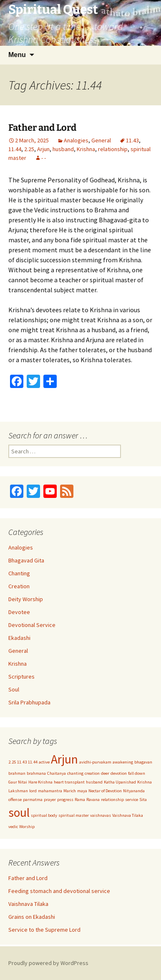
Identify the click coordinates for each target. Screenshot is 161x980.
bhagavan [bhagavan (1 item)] (143, 762)
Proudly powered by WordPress (48, 963)
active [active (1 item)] (44, 762)
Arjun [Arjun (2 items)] (64, 759)
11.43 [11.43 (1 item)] (22, 762)
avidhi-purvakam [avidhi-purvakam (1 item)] (95, 762)
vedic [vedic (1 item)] (13, 827)
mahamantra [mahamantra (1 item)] (50, 791)
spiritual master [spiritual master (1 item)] (74, 815)
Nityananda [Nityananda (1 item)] (134, 791)
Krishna (86, 149)
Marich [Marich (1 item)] (70, 791)
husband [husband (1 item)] (94, 782)
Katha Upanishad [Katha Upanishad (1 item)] (120, 782)
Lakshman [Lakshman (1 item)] (18, 791)
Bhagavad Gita (26, 560)
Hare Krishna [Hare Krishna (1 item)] (40, 782)
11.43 (132, 140)
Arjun (43, 149)
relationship (113, 149)
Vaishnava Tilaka (28, 904)
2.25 (29, 149)
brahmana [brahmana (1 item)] (36, 773)
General (101, 140)
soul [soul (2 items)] (19, 812)
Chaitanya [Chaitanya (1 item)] (57, 773)
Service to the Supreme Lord (44, 930)
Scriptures (21, 677)
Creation (19, 586)
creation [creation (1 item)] (92, 773)
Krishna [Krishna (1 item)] (145, 782)
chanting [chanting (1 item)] (75, 773)
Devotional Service (32, 625)
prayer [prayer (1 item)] (50, 800)
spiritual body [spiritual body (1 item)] (44, 815)
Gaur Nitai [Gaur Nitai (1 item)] (18, 782)
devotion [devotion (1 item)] (119, 773)
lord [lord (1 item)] (33, 791)
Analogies (76, 140)
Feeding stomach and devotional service (59, 891)
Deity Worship (26, 599)
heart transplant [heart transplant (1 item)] (69, 782)
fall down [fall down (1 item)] (137, 773)
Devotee (19, 612)
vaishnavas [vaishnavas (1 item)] (101, 815)
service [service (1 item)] (132, 800)
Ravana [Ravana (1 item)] (93, 800)
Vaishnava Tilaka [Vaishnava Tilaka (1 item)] (128, 815)
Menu (17, 55)
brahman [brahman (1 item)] (17, 773)
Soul (14, 689)
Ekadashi (19, 638)
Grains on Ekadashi (32, 917)
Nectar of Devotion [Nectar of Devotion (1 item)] (105, 791)
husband (63, 149)
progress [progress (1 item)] (65, 800)
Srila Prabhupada (29, 702)
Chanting (19, 573)
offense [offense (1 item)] (15, 800)
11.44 (15, 149)
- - (44, 158)
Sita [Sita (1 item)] (143, 800)
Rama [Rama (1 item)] (80, 800)
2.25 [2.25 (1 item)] (12, 762)
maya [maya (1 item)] (82, 791)
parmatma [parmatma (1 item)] (33, 800)
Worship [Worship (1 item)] (27, 827)
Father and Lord (42, 128)
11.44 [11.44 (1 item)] (33, 762)
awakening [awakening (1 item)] (123, 762)
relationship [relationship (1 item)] (112, 800)
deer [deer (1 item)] (105, 773)
